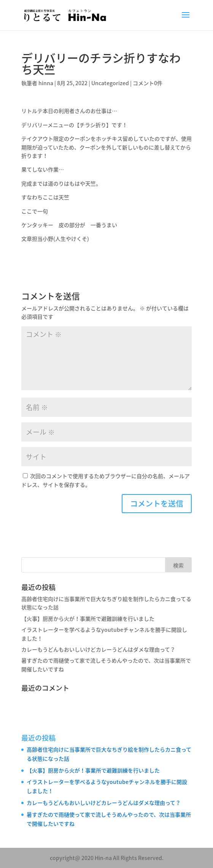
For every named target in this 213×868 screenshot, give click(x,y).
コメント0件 (148, 83)
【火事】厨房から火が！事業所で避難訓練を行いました (88, 618)
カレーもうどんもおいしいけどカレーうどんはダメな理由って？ (98, 649)
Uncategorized (110, 83)
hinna (46, 83)
